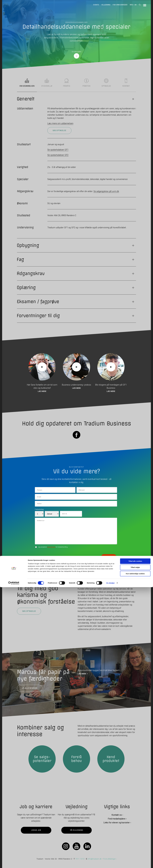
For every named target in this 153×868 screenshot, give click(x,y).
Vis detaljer (110, 864)
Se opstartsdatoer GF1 (58, 150)
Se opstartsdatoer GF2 (58, 155)
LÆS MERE (82, 674)
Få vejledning (76, 830)
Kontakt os (117, 815)
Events (96, 5)
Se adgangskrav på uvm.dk (106, 191)
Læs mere (42, 391)
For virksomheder (120, 5)
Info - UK (133, 5)
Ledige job (36, 830)
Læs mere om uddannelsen (60, 123)
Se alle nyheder (30, 688)
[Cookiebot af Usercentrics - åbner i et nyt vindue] (14, 864)
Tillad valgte (135, 848)
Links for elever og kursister (117, 823)
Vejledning (106, 5)
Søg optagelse (59, 130)
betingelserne (51, 547)
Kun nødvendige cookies (135, 854)
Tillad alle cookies (135, 842)
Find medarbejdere (117, 819)
